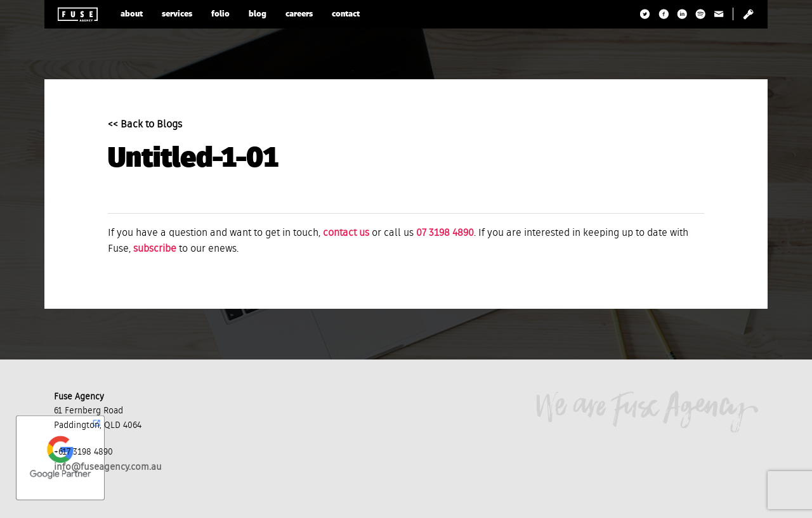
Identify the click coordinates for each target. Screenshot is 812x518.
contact (346, 14)
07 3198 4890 (445, 233)
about (132, 14)
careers (299, 14)
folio (220, 14)
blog (258, 14)
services (177, 14)
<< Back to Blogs (145, 125)
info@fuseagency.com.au (108, 467)
